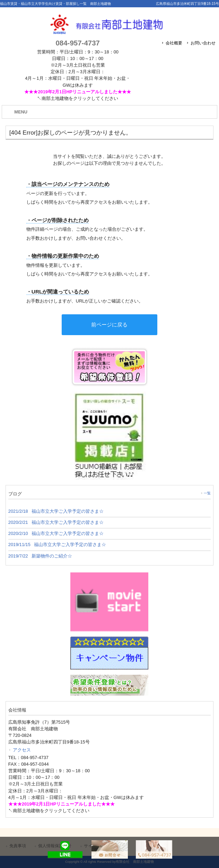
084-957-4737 (77, 43)
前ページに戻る (109, 325)
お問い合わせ (203, 43)
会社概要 (174, 43)
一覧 (207, 493)
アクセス (22, 750)
